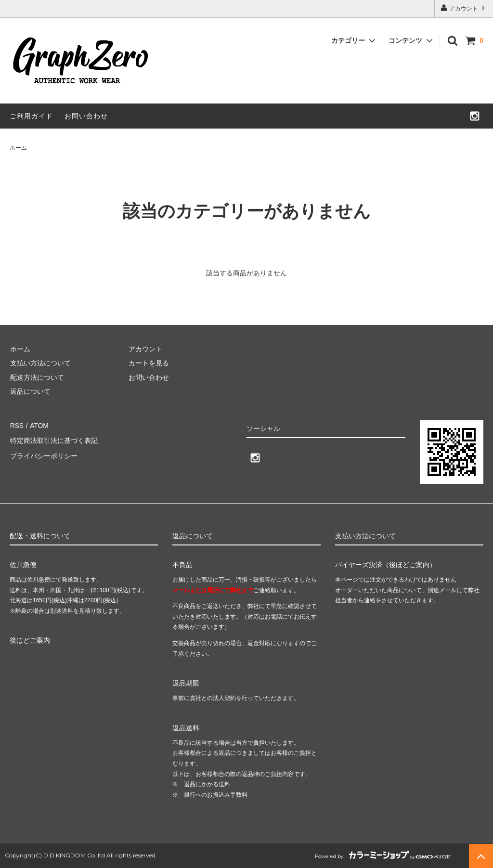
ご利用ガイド (31, 116)
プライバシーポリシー (43, 453)
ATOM (38, 425)
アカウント (464, 8)
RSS (17, 425)
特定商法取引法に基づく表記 (53, 439)
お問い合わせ (86, 116)
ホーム (18, 148)
